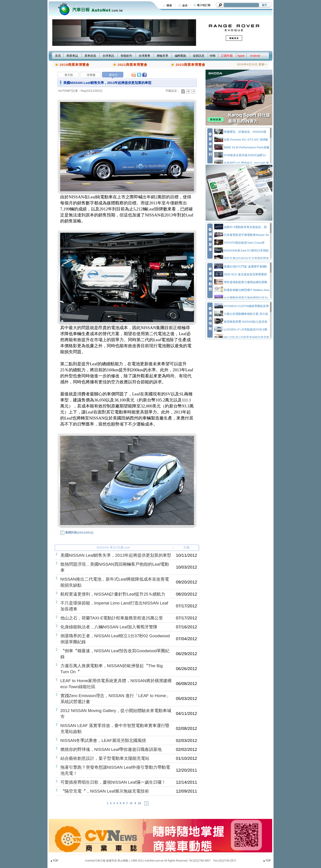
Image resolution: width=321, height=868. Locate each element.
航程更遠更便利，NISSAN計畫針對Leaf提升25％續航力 (113, 594)
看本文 (113, 75)
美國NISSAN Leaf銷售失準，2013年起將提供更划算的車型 (116, 555)
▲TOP (54, 861)
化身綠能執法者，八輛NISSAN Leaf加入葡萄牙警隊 (109, 627)
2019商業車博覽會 (75, 65)
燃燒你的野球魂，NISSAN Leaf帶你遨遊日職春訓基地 (111, 749)
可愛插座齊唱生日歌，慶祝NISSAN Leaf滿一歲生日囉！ (113, 782)
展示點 (69, 75)
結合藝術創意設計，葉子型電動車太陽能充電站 (105, 758)
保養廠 (91, 75)
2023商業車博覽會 (190, 65)
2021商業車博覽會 (133, 65)
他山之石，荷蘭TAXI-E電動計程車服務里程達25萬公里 (112, 618)
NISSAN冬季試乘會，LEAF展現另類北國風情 (103, 740)
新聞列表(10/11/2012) (77, 533)
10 (139, 803)
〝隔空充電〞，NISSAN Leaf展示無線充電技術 (105, 791)
